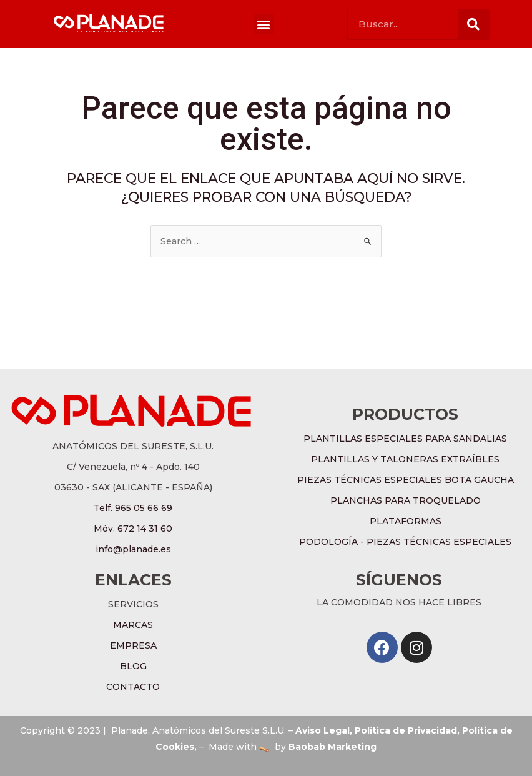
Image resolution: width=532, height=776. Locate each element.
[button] (264, 24)
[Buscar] (473, 24)
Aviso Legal (323, 730)
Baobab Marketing (332, 747)
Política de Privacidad (406, 730)
